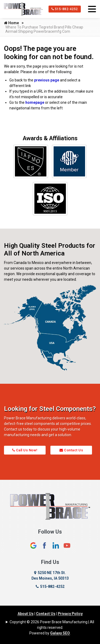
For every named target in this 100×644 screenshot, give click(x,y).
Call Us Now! (25, 450)
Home (11, 23)
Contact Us (71, 450)
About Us (26, 614)
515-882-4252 (65, 9)
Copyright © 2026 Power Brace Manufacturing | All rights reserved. (52, 625)
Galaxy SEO (60, 633)
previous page (47, 80)
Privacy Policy (70, 614)
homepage (35, 102)
